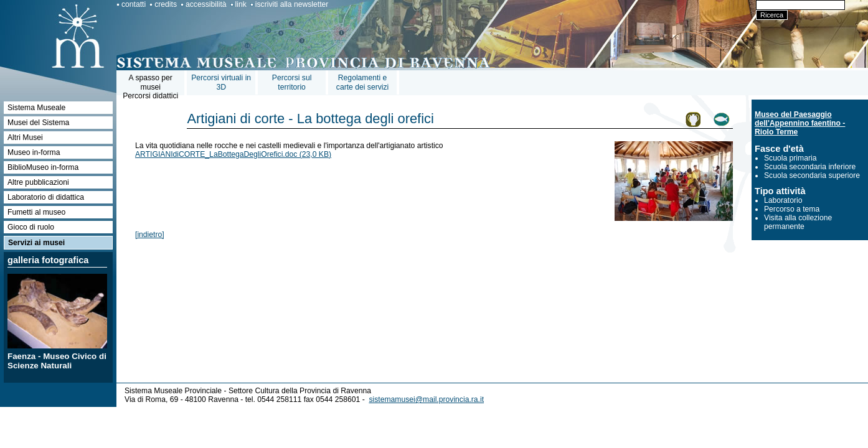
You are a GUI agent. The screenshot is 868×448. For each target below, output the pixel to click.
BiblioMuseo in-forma (43, 167)
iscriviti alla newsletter (292, 4)
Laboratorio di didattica (46, 197)
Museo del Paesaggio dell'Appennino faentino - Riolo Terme (800, 123)
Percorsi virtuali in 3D (221, 82)
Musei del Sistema (38, 123)
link (241, 4)
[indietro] (150, 235)
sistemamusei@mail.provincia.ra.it (426, 399)
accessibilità (206, 4)
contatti (134, 4)
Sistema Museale (36, 108)
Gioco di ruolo (31, 227)
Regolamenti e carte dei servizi (362, 82)
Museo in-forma (34, 152)
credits (166, 4)
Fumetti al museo (36, 212)
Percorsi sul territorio (292, 82)
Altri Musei (25, 138)
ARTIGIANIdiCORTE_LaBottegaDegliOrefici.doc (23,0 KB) (233, 154)
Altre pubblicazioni (38, 182)
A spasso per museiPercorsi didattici (150, 87)
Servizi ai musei (36, 243)
